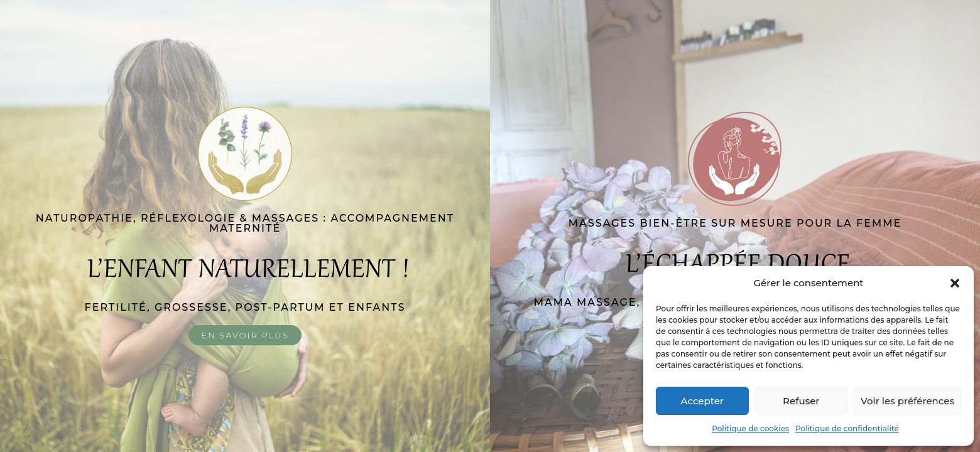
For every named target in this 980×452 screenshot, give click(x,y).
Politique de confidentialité (847, 428)
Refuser (801, 401)
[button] (955, 283)
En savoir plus (245, 335)
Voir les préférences (907, 401)
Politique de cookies (750, 428)
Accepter (702, 401)
